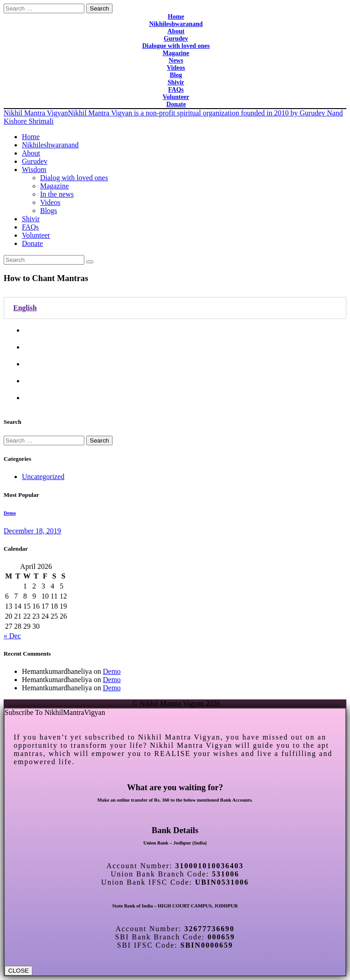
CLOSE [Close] (18, 971)
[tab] (175, 308)
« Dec (12, 636)
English (25, 308)
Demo (10, 513)
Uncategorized (43, 477)
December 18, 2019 (32, 531)
